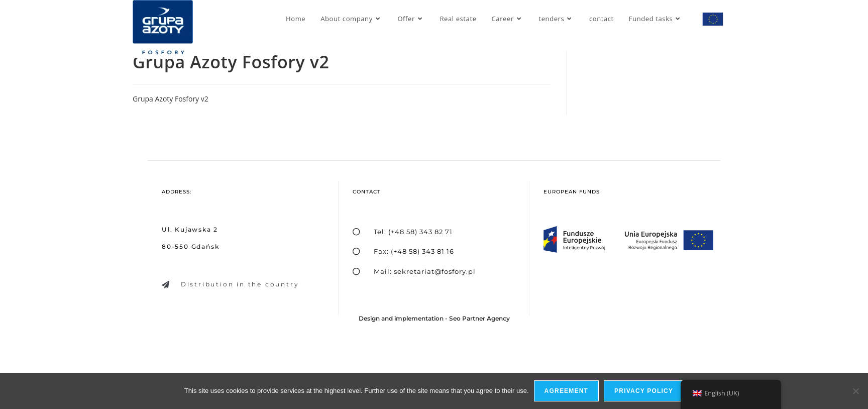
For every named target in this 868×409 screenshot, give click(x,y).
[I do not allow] (855, 391)
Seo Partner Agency (479, 318)
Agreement (566, 391)
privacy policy (644, 391)
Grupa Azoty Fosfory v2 (171, 99)
